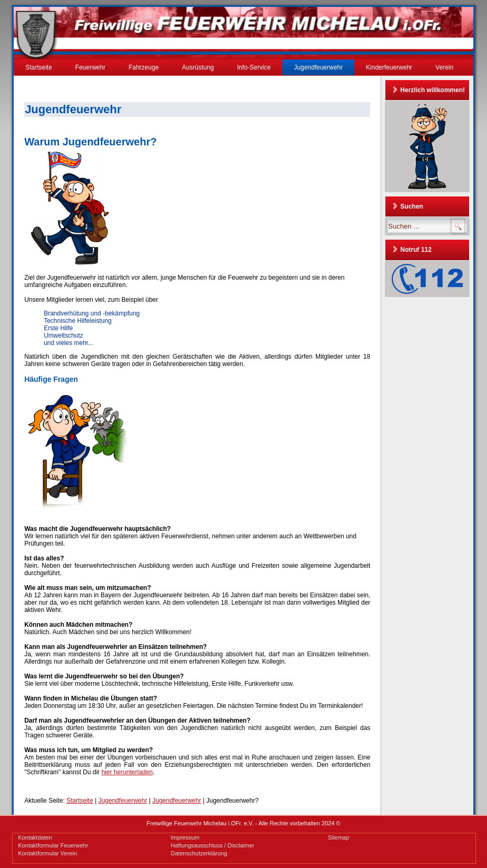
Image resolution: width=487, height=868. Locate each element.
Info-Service (254, 67)
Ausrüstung (198, 67)
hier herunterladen (127, 772)
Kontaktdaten (35, 837)
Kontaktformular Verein (47, 853)
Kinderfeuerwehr (389, 67)
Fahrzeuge (143, 67)
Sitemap (339, 837)
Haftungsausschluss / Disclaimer (212, 845)
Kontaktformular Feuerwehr (53, 845)
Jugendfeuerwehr (318, 67)
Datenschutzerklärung (199, 853)
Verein (444, 67)
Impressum (185, 837)
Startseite (39, 67)
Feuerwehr (90, 67)
